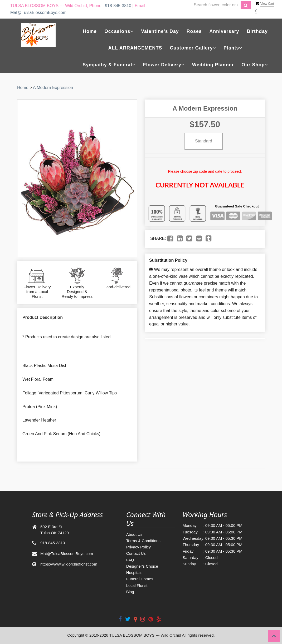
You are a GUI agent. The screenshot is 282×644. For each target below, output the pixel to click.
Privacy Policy (138, 547)
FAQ (130, 560)
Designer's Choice (142, 566)
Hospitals (134, 573)
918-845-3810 (118, 6)
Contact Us (136, 553)
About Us (134, 534)
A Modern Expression (53, 88)
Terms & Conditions (143, 541)
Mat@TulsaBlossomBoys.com (38, 13)
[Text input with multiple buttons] (216, 5)
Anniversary (224, 31)
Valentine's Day (160, 31)
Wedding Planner (213, 65)
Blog (130, 592)
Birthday (257, 31)
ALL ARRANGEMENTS (135, 48)
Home (90, 31)
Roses (194, 31)
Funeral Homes (140, 579)
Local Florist (137, 585)
